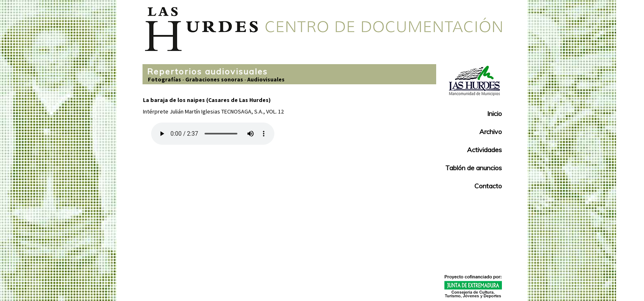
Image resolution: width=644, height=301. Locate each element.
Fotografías (164, 79)
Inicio (494, 113)
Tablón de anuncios (474, 168)
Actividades (484, 150)
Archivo (491, 132)
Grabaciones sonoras (214, 79)
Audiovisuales (266, 79)
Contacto (488, 186)
